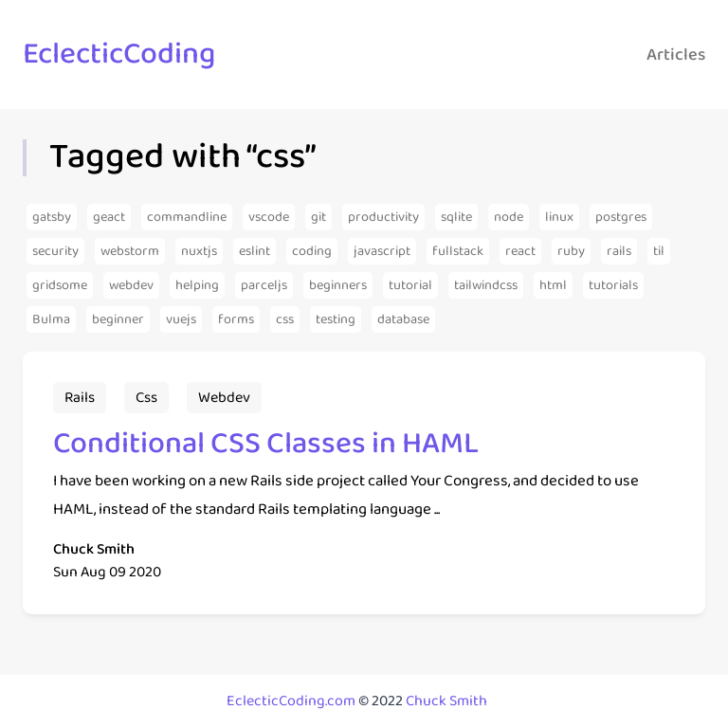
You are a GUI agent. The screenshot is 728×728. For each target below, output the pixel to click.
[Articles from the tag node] (509, 217)
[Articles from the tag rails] (619, 251)
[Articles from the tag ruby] (571, 251)
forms (236, 319)
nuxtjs (199, 251)
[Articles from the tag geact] (109, 217)
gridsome (60, 285)
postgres (621, 217)
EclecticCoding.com (291, 701)
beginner (118, 319)
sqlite (456, 217)
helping (197, 285)
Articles (676, 55)
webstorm (130, 251)
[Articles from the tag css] (285, 319)
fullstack (458, 251)
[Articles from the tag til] (659, 251)
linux (559, 217)
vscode (269, 217)
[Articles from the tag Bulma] (51, 319)
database (403, 319)
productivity (383, 217)
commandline (187, 217)
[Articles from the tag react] (520, 251)
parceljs (264, 285)
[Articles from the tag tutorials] (613, 285)
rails (619, 251)
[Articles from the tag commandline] (187, 217)
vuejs (181, 319)
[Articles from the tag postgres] (621, 217)
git (318, 217)
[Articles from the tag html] (553, 285)
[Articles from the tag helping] (197, 285)
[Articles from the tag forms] (236, 319)
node (509, 217)
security (55, 251)
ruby (571, 251)
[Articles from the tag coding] (312, 251)
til (659, 251)
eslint (255, 251)
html (553, 285)
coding (312, 251)
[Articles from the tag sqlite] (456, 217)
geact (109, 217)
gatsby (52, 217)
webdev (131, 285)
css (285, 319)
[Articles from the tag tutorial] (410, 285)
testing (336, 319)
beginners (338, 285)
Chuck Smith (446, 701)
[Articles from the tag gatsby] (52, 217)
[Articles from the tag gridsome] (60, 285)
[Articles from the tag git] (318, 217)
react (520, 251)
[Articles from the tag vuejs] (181, 319)
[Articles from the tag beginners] (338, 285)
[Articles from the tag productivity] (383, 217)
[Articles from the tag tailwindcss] (486, 285)
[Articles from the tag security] (55, 251)
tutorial (410, 285)
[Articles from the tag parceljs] (264, 285)
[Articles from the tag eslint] (255, 251)
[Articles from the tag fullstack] (458, 251)
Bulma (51, 319)
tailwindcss (486, 285)
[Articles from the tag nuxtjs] (199, 251)
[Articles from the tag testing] (336, 319)
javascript (382, 251)
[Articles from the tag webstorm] (130, 251)
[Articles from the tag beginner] (118, 319)
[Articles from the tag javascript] (382, 251)
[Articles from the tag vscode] (269, 217)
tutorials (613, 285)
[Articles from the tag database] (403, 319)
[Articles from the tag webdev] (131, 285)
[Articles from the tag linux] (559, 217)
